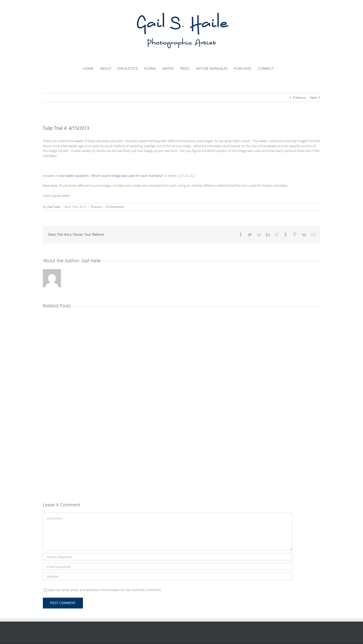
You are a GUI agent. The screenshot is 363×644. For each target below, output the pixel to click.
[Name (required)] (168, 557)
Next (314, 98)
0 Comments (115, 207)
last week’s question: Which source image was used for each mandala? (111, 176)
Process (96, 207)
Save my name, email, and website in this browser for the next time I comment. (105, 590)
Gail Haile (54, 207)
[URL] (168, 576)
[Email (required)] (168, 567)
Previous (299, 98)
